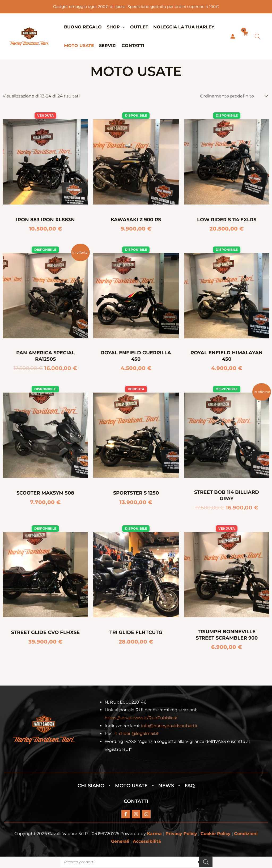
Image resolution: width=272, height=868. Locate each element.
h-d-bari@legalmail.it (137, 734)
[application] (122, 27)
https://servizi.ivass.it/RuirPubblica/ (141, 719)
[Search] (206, 863)
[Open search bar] (257, 36)
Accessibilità (147, 842)
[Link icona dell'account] (233, 36)
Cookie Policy (216, 834)
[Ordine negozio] (233, 96)
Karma (154, 834)
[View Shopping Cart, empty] (245, 36)
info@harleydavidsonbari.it (169, 726)
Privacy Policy (181, 834)
